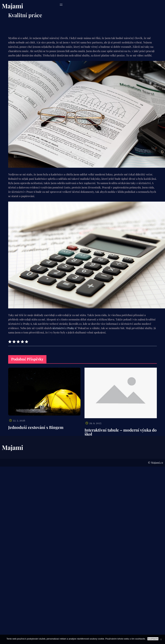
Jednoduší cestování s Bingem (36, 427)
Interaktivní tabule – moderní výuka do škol (121, 432)
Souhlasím (153, 639)
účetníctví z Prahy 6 (64, 328)
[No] (161, 639)
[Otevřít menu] (61, 5)
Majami (13, 6)
